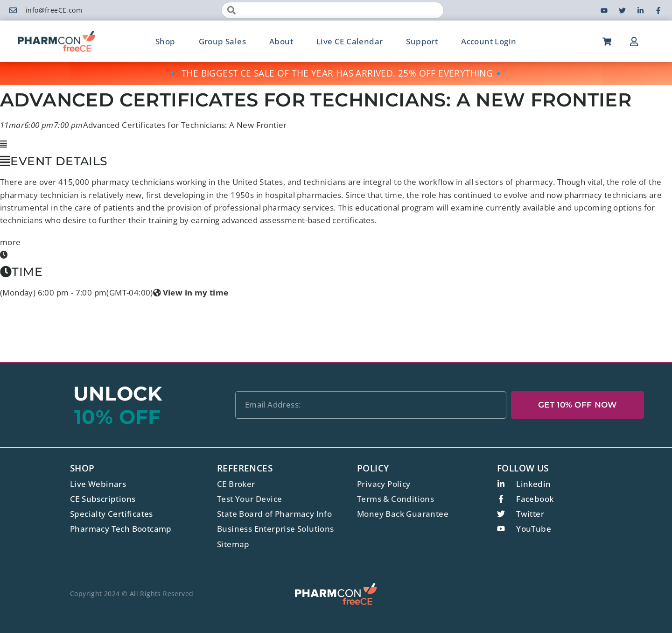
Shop (165, 41)
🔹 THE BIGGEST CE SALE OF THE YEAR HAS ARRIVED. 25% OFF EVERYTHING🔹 (336, 73)
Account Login (489, 41)
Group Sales (222, 41)
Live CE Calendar (350, 41)
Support (422, 41)
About (281, 41)
